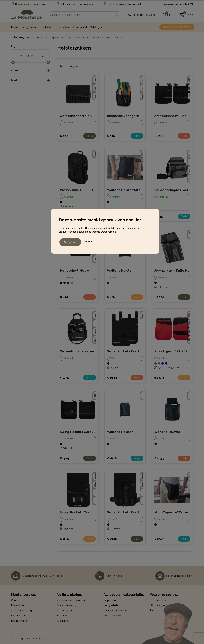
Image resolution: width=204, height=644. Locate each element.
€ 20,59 (159, 457)
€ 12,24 (159, 296)
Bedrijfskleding (112, 604)
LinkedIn (157, 609)
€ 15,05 (65, 457)
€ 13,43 (112, 376)
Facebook (158, 599)
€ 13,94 (159, 376)
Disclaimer (63, 619)
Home (31, 38)
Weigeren (88, 241)
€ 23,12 (112, 537)
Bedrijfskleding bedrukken (52, 38)
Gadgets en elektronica (117, 609)
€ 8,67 (64, 296)
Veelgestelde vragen (23, 609)
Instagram (158, 604)
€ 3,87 (111, 134)
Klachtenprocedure (68, 609)
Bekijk (90, 134)
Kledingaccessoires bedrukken (86, 38)
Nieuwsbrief (18, 604)
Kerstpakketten (112, 614)
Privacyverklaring (67, 604)
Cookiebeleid (65, 614)
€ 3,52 (64, 134)
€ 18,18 (112, 457)
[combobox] (81, 15)
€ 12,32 (65, 376)
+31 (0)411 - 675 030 (144, 15)
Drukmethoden (20, 619)
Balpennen (110, 599)
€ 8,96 (111, 296)
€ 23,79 (159, 537)
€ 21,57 (65, 537)
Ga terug (19, 37)
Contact (16, 599)
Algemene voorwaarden (71, 599)
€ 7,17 (158, 134)
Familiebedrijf (19, 614)
